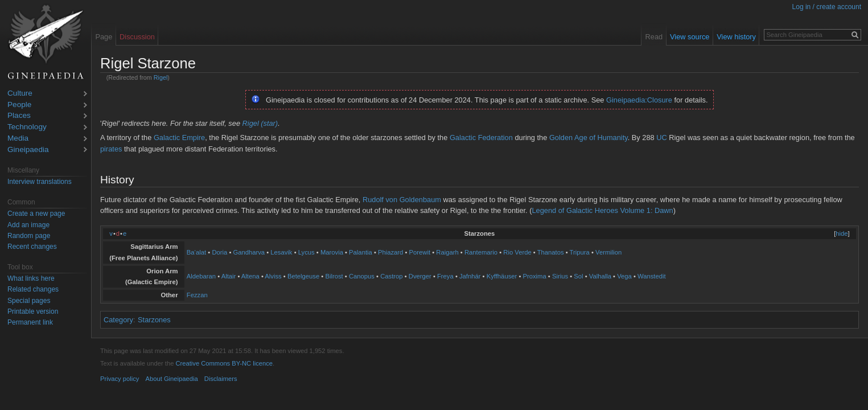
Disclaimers (221, 379)
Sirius (560, 276)
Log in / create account (827, 7)
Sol (578, 276)
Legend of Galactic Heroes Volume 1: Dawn (602, 210)
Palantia (361, 252)
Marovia (332, 252)
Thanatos (551, 252)
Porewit (420, 252)
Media (18, 139)
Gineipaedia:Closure (639, 100)
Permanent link (30, 322)
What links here (31, 278)
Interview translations (40, 182)
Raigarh (447, 252)
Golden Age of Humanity (589, 138)
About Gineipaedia (172, 379)
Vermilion (608, 252)
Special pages (29, 301)
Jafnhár (470, 276)
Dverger (420, 276)
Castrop (391, 276)
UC (661, 138)
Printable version (33, 311)
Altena (250, 276)
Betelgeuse (303, 276)
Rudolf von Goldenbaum (402, 200)
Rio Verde (517, 252)
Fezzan (197, 295)
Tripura (580, 252)
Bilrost (334, 276)
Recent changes (32, 247)
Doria (219, 252)
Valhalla (600, 276)
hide (842, 233)
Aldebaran (201, 276)
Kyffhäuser (502, 276)
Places (19, 116)
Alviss (273, 276)
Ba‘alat (196, 252)
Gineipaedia (28, 150)
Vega (624, 276)
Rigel (161, 77)
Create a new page (36, 214)
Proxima (534, 276)
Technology (27, 127)
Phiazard (390, 252)
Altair (229, 276)
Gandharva (249, 252)
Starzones (154, 320)
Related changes (33, 289)
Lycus (307, 252)
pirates (111, 149)
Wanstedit (652, 276)
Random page (29, 236)
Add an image (28, 225)
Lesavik (281, 252)
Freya (445, 276)
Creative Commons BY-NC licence (224, 363)
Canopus (362, 276)
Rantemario (481, 252)
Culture (20, 94)
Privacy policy (120, 379)
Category (118, 320)
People (19, 105)
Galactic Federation (481, 138)
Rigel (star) (260, 123)
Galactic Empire (179, 138)
